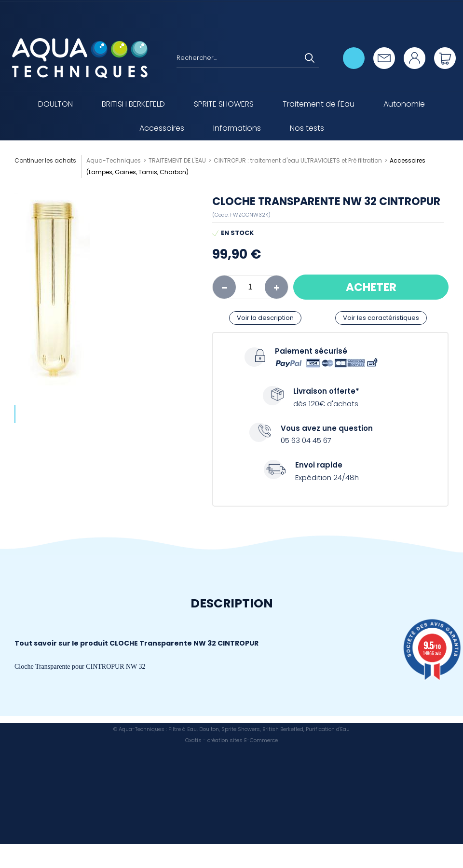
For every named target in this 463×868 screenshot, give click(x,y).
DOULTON (55, 104)
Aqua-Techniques (114, 160)
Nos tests (307, 128)
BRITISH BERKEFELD (133, 104)
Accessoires (162, 128)
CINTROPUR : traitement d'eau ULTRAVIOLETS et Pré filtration (298, 160)
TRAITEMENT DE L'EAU (177, 160)
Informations (237, 128)
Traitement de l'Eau (319, 104)
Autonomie (404, 104)
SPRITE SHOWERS (224, 104)
